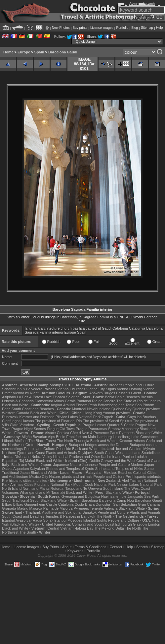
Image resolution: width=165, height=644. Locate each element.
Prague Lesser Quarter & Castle (109, 425)
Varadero (27, 425)
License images (102, 28)
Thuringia (82, 441)
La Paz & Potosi (30, 397)
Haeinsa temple (114, 496)
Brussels (123, 393)
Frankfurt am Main (81, 437)
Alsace (50, 433)
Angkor (56, 405)
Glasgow (140, 524)
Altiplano (9, 397)
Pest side (64, 449)
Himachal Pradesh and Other (77, 457)
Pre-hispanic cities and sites (24, 481)
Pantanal (84, 401)
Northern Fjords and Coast (23, 453)
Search (142, 547)
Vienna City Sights (101, 389)
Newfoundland (99, 409)
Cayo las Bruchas (142, 417)
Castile (52, 504)
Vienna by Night (26, 393)
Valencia (111, 508)
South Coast (104, 453)
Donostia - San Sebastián (116, 504)
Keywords (75, 551)
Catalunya (137, 328)
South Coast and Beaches (33, 409)
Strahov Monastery (123, 429)
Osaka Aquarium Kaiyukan (23, 469)
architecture (50, 328)
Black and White (15, 405)
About (67, 547)
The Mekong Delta (109, 528)
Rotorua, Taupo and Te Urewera (76, 488)
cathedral (93, 328)
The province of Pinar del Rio (59, 421)
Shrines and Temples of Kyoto (70, 469)
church (66, 328)
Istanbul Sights (95, 520)
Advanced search (142, 4)
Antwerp (96, 393)
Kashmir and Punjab (117, 457)
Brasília (147, 397)
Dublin (95, 461)
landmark (32, 328)
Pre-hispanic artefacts (143, 477)
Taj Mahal (27, 461)
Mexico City (39, 477)
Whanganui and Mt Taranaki (42, 492)
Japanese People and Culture (106, 465)
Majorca (36, 508)
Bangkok (89, 512)
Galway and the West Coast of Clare (130, 461)
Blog (135, 28)
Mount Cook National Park (95, 484)
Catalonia (120, 328)
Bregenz (116, 385)
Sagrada (32, 332)
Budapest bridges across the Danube (99, 445)
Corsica (63, 433)
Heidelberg (122, 437)
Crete (30, 445)
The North (65, 441)
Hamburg (104, 437)
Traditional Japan (16, 473)
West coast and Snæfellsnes (138, 453)
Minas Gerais (65, 401)
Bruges (109, 393)
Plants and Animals (62, 453)
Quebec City (122, 409)
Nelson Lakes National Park (139, 484)
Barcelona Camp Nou (117, 500)
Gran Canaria (149, 504)
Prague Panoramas (91, 429)
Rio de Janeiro (104, 401)
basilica (79, 328)
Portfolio (122, 28)
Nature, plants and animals (71, 477)
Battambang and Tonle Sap (120, 405)
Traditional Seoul (26, 500)
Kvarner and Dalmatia (37, 417)
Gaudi (107, 328)
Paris (114, 433)
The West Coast (137, 488)
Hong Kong (93, 413)
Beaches (125, 473)
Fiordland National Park (53, 484)
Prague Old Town (61, 429)
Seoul (7, 500)
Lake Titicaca (55, 397)
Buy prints (80, 28)
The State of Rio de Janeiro (139, 401)
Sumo (149, 469)
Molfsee (21, 441)
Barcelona (154, 328)
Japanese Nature (67, 465)
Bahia (109, 397)
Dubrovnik (10, 417)
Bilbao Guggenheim (29, 504)
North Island (12, 488)
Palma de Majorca (58, 508)
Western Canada (16, 413)
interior (58, 332)
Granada (9, 508)
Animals (17, 484)
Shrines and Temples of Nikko (119, 469)
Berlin (61, 437)
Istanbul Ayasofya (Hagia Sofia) (27, 520)
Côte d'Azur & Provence (89, 433)
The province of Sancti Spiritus (107, 421)
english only (144, 17)
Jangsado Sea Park (143, 496)
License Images (26, 547)
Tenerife (96, 508)
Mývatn (149, 449)
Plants (44, 488)
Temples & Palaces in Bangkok (70, 516)
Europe (24, 52)
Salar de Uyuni (78, 397)
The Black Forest (42, 441)
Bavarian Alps (44, 437)
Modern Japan (143, 465)
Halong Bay (84, 528)
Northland (30, 488)
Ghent (136, 393)
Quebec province (146, 409)
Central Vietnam (60, 528)
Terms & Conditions (90, 547)
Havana (28, 421)
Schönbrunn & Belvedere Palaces (29, 389)
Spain (39, 52)
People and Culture (139, 385)
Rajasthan (10, 461)
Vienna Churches (71, 389)
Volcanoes (10, 492)
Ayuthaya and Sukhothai (62, 512)
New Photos (61, 28)
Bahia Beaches (128, 397)
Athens (139, 441)
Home (8, 52)
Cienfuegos (11, 421)
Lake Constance (144, 437)
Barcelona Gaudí (63, 52)
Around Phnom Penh (80, 405)
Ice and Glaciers (129, 449)
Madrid (23, 508)
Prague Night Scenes (29, 429)
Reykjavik (85, 453)
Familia (45, 332)
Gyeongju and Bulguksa (81, 496)
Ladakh (141, 457)
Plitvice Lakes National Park (78, 417)
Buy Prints (51, 547)
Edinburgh (124, 524)
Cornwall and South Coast (93, 524)
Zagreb (107, 417)
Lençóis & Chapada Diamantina (28, 401)
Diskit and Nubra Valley (33, 457)
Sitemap (147, 28)
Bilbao (7, 504)
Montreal (79, 409)
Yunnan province (116, 413)
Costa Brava (85, 504)
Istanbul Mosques (68, 520)
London (154, 524)
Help (160, 28)
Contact (116, 547)
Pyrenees (127, 433)
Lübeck (8, 441)
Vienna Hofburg (130, 389)
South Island (113, 488)
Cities (29, 484)
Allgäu (27, 437)
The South (28, 532)
